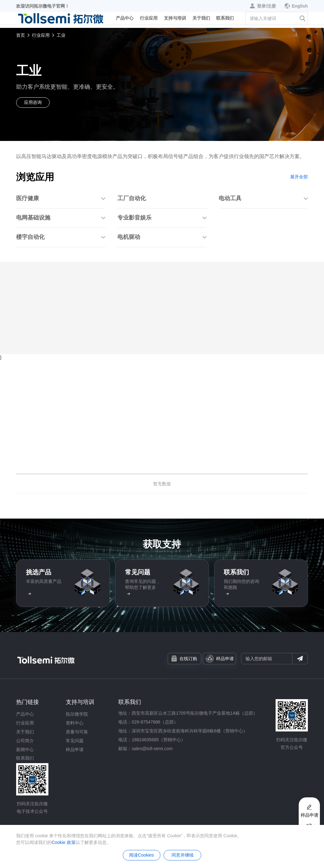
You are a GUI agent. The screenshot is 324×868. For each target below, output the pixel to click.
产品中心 (125, 20)
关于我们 (201, 20)
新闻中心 (25, 750)
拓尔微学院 (77, 714)
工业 (61, 35)
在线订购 (184, 658)
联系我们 (225, 20)
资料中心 (75, 723)
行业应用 (149, 20)
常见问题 (75, 741)
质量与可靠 (77, 732)
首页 (21, 35)
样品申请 (220, 659)
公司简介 (25, 741)
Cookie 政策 (63, 842)
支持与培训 (175, 20)
